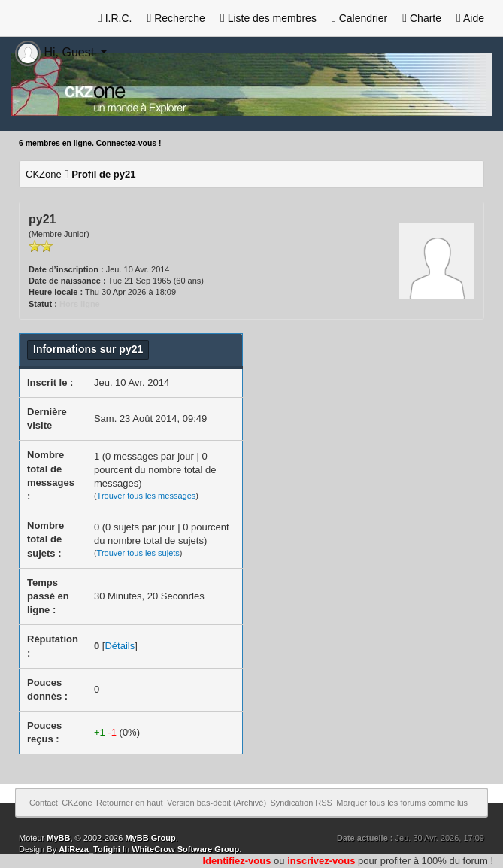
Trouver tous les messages (147, 496)
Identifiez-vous (236, 861)
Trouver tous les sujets (138, 553)
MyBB (58, 838)
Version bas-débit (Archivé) (217, 803)
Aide (470, 18)
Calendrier (359, 18)
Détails (120, 646)
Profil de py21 (103, 174)
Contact (44, 803)
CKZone (44, 174)
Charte (422, 18)
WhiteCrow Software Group (185, 849)
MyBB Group (150, 838)
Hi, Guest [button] (56, 52)
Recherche (176, 18)
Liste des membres (268, 18)
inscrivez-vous (321, 861)
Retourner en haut (130, 803)
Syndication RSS (301, 803)
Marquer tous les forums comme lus (402, 803)
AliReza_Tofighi (89, 849)
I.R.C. (115, 18)
